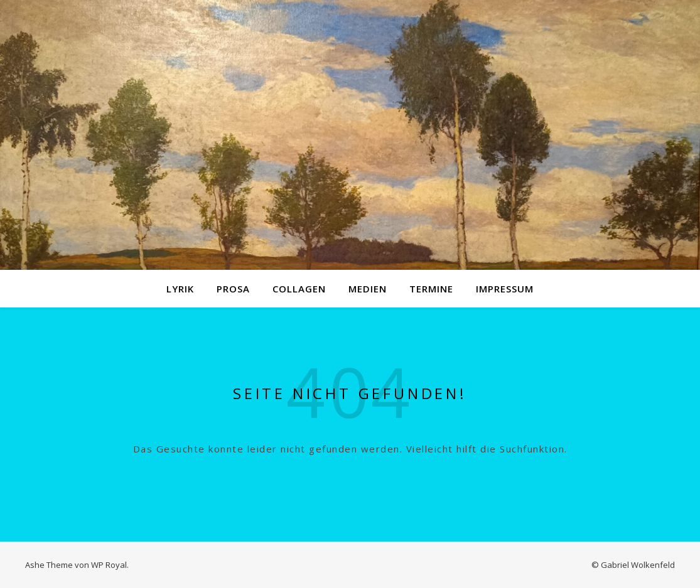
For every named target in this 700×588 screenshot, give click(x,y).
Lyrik (180, 289)
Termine (431, 289)
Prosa (233, 289)
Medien (368, 289)
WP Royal (109, 565)
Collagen (299, 289)
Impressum (505, 289)
